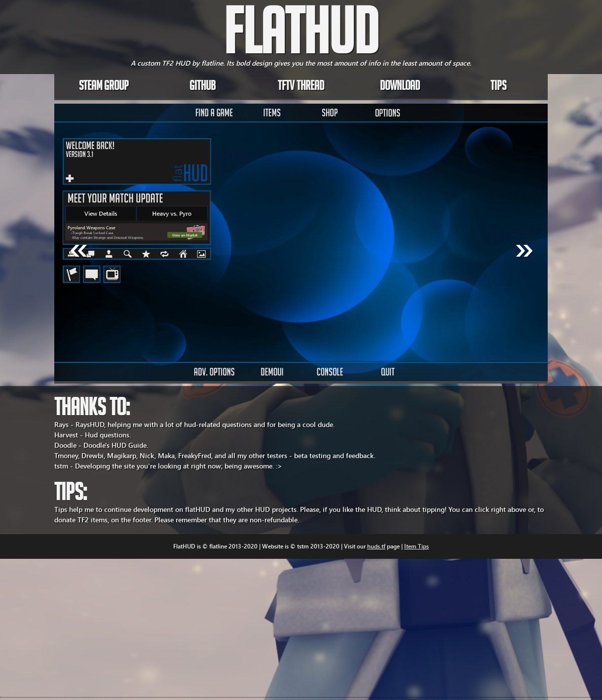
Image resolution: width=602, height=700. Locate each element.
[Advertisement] (178, 628)
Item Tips (416, 546)
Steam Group (104, 87)
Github (203, 87)
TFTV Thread (301, 87)
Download (400, 87)
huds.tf (376, 546)
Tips (498, 87)
